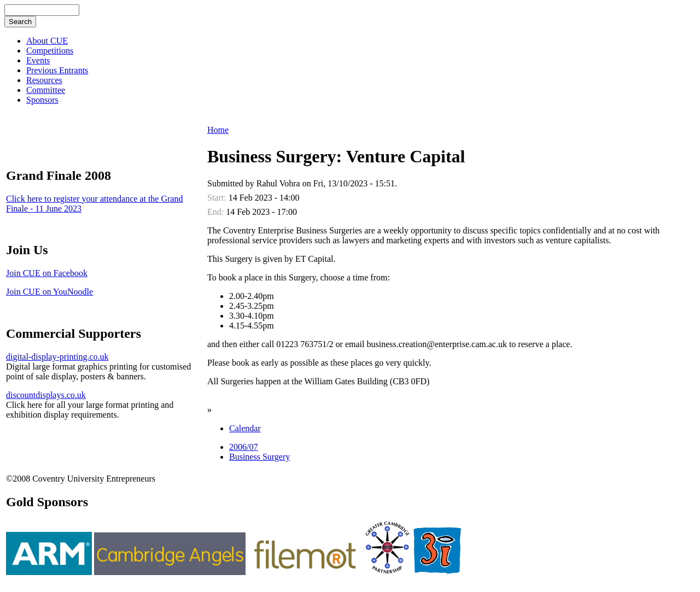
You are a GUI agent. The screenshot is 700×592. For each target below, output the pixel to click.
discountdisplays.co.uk (46, 395)
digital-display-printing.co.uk (57, 357)
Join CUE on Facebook (47, 273)
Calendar (245, 428)
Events (38, 60)
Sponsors (42, 100)
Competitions (50, 51)
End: (217, 212)
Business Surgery (259, 457)
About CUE (47, 41)
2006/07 (243, 447)
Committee (46, 90)
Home (218, 130)
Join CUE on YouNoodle (49, 292)
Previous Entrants (57, 70)
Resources (44, 80)
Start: (218, 198)
